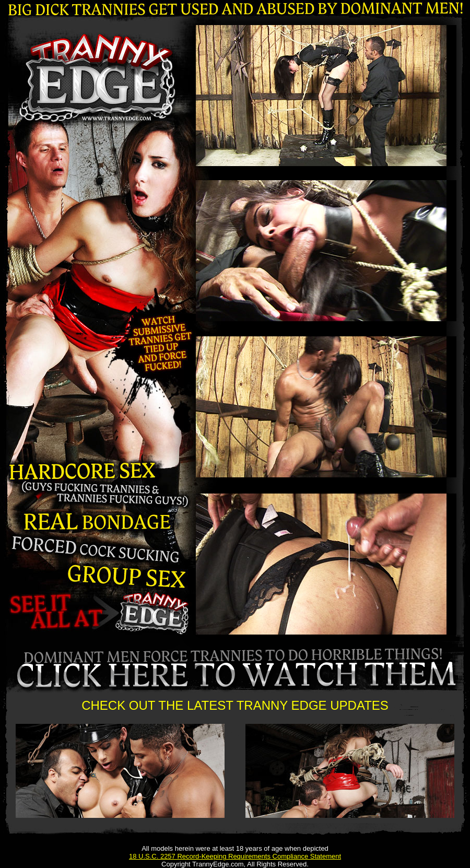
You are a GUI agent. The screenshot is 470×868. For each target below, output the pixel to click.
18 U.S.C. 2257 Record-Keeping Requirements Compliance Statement (235, 856)
